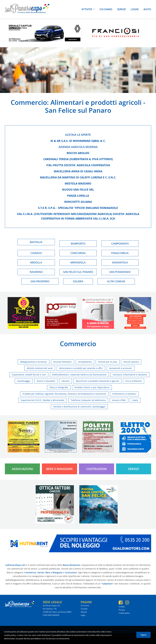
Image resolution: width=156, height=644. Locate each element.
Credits (122, 607)
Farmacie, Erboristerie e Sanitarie (130, 375)
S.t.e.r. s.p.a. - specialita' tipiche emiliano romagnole (78, 208)
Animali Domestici (63, 362)
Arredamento (85, 362)
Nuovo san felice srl (78, 190)
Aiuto (147, 9)
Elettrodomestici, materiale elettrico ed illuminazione (79, 375)
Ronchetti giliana (78, 202)
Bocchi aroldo (78, 153)
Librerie (66, 381)
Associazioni (22, 469)
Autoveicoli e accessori (121, 368)
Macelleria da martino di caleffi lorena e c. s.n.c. (78, 177)
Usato (135, 400)
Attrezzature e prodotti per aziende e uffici (81, 368)
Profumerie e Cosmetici (124, 394)
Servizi (121, 9)
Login (135, 9)
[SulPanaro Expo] (27, 9)
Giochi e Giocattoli (46, 381)
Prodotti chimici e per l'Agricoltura (92, 387)
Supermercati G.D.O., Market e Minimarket (43, 400)
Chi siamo (106, 9)
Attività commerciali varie (40, 368)
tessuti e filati (119, 400)
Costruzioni (97, 469)
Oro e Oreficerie (134, 381)
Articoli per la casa (108, 362)
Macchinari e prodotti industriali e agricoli (97, 381)
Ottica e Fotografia (59, 387)
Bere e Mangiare (59, 469)
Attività (88, 9)
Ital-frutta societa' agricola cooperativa (78, 165)
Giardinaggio (24, 381)
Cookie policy (124, 613)
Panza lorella (78, 196)
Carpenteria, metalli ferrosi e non (29, 375)
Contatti (84, 609)
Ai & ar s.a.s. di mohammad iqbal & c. (78, 141)
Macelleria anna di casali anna (78, 171)
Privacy (122, 610)
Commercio (29, 102)
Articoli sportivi (131, 362)
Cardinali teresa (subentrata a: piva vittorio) (78, 159)
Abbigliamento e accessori (34, 362)
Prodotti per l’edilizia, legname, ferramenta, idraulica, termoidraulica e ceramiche (64, 394)
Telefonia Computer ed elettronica (88, 400)
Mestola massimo (78, 183)
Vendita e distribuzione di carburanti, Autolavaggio (79, 407)
